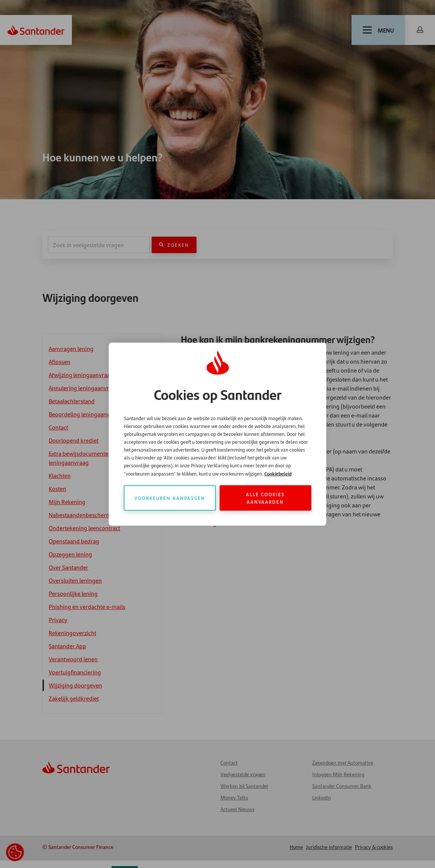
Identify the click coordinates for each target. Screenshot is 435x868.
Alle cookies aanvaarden (265, 497)
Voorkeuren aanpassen (170, 497)
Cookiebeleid (278, 473)
